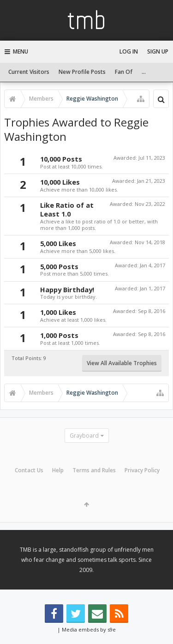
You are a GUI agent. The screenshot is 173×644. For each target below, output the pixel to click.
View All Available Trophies (122, 363)
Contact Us (29, 470)
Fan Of (124, 72)
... (144, 72)
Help (58, 470)
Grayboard (84, 436)
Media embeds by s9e (89, 629)
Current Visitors (29, 72)
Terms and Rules (94, 470)
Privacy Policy (142, 470)
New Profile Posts (82, 72)
